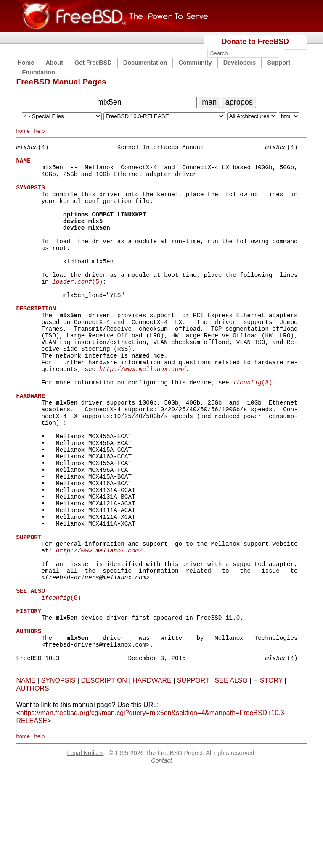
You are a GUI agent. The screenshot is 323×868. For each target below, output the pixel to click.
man (209, 102)
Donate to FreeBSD (255, 42)
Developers (240, 63)
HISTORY (268, 777)
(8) (252, 427)
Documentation (145, 63)
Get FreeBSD (93, 63)
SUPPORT (193, 777)
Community (195, 63)
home (23, 131)
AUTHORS (32, 785)
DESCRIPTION (104, 777)
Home (26, 63)
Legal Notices (85, 850)
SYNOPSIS (58, 777)
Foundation (38, 72)
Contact (161, 857)
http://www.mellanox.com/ (143, 412)
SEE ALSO (231, 777)
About (54, 63)
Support (279, 63)
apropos (239, 102)
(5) (77, 308)
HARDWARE (152, 777)
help (40, 131)
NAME (26, 777)
